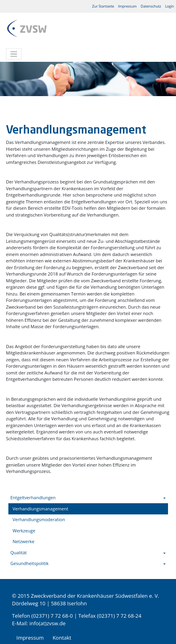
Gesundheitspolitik (30, 563)
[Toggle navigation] (14, 54)
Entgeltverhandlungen (33, 497)
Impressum (127, 6)
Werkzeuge (24, 531)
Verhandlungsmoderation (39, 519)
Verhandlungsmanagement (41, 509)
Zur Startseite (103, 6)
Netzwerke (24, 541)
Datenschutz (151, 6)
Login (170, 6)
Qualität (19, 552)
